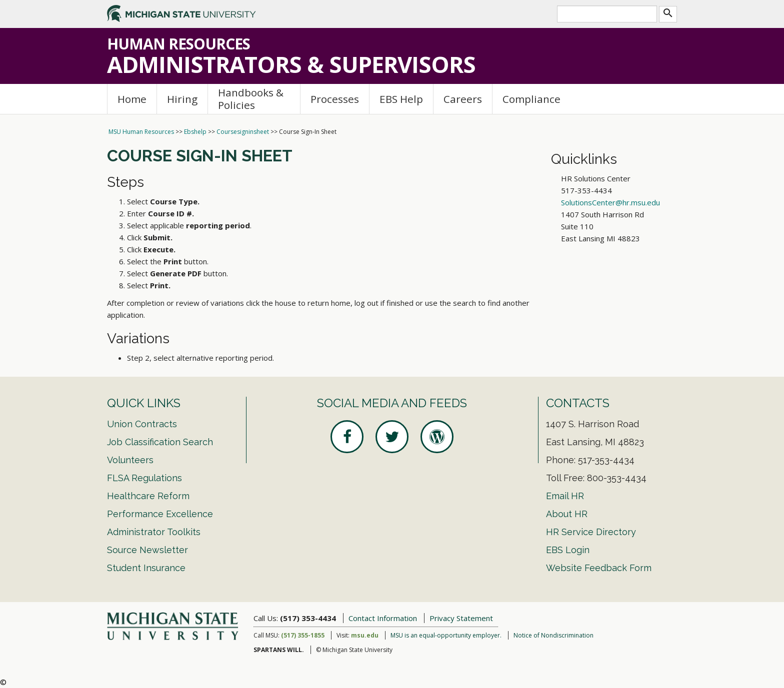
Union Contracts (142, 424)
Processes (335, 99)
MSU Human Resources (141, 132)
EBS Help (401, 99)
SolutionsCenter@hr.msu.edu (610, 202)
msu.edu (365, 635)
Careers (463, 99)
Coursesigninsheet (243, 132)
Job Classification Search (160, 442)
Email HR (565, 496)
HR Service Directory (591, 532)
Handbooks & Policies (251, 99)
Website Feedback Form (599, 568)
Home (132, 99)
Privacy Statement (461, 618)
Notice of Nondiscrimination (553, 635)
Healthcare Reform (148, 496)
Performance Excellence (160, 514)
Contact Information (383, 618)
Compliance (531, 99)
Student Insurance (146, 568)
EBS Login (568, 550)
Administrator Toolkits (154, 532)
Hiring (182, 99)
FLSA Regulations (144, 478)
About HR (567, 514)
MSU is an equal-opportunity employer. (446, 635)
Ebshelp (195, 132)
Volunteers (130, 460)
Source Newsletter (147, 550)
